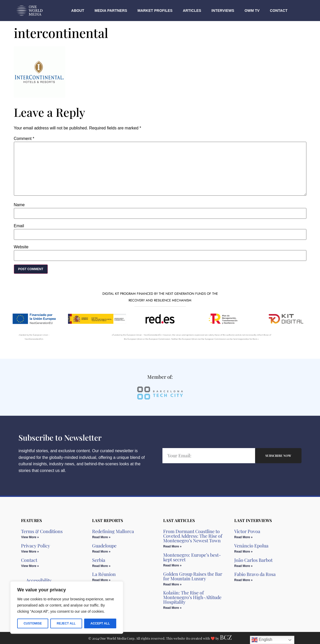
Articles (192, 11)
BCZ (226, 637)
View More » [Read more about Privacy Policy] (30, 552)
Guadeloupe (104, 546)
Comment (24, 139)
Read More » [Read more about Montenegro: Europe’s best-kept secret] (172, 565)
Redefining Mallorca (113, 531)
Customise (33, 623)
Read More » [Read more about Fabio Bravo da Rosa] (243, 580)
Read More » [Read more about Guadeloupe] (101, 552)
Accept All (100, 623)
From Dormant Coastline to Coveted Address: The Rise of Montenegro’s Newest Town (193, 536)
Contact (279, 11)
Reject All (66, 623)
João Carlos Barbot (253, 560)
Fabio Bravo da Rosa (255, 574)
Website (21, 247)
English (262, 640)
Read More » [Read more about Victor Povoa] (243, 537)
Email (19, 226)
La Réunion (104, 574)
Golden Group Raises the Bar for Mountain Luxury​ (193, 576)
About (78, 11)
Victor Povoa (247, 531)
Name (19, 205)
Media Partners (111, 11)
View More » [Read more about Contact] (30, 566)
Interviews (223, 11)
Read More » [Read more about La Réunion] (101, 580)
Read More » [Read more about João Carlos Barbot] (243, 566)
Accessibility (39, 580)
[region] (67, 608)
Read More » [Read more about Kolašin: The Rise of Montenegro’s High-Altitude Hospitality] (172, 608)
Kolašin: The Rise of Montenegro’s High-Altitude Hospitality (192, 597)
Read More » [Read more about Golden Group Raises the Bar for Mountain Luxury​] (172, 584)
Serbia (99, 560)
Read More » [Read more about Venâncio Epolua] (243, 552)
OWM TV (252, 11)
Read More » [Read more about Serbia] (101, 566)
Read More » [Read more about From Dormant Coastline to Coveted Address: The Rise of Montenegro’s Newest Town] (172, 546)
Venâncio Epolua (251, 546)
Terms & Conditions (42, 531)
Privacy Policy (36, 546)
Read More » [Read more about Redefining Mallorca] (101, 537)
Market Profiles (155, 11)
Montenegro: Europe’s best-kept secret (192, 557)
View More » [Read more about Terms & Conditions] (30, 537)
